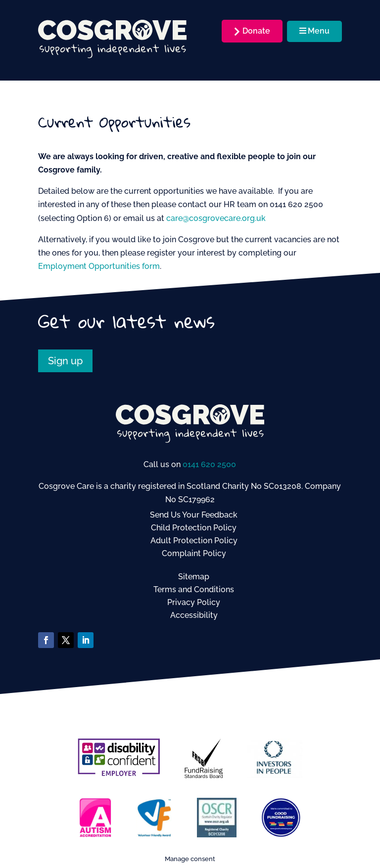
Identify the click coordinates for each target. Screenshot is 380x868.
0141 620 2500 (209, 464)
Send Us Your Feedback (194, 515)
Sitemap (194, 577)
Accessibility (194, 615)
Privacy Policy (194, 602)
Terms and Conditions (194, 589)
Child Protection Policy (194, 528)
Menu (314, 31)
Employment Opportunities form (99, 266)
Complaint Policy (194, 553)
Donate (256, 31)
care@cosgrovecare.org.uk (216, 218)
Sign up (65, 361)
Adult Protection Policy (194, 541)
